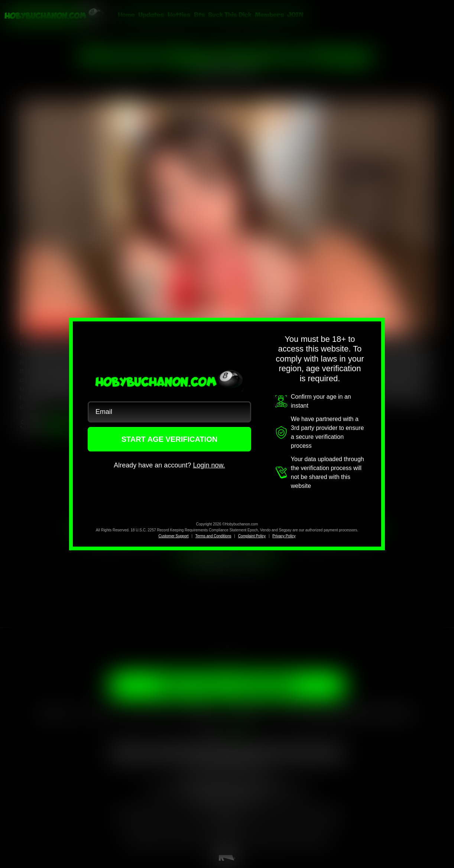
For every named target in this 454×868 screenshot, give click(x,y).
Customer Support (173, 536)
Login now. (209, 465)
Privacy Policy (284, 536)
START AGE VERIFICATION (170, 439)
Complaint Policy (252, 536)
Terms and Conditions (213, 536)
